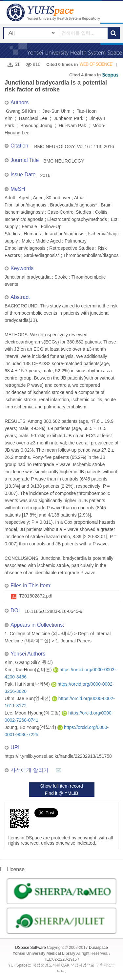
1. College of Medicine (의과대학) (39, 634)
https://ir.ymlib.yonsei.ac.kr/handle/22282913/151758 (58, 756)
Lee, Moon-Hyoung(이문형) (33, 713)
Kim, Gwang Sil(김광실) (29, 662)
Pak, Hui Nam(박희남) (28, 684)
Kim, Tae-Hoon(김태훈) (29, 670)
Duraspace (98, 948)
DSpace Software (30, 948)
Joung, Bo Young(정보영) (31, 727)
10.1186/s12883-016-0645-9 (53, 611)
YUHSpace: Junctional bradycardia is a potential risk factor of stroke (54, 12)
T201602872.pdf (36, 596)
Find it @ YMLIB (62, 793)
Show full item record (61, 786)
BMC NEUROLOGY (64, 161)
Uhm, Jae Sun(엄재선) (28, 698)
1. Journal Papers (73, 641)
